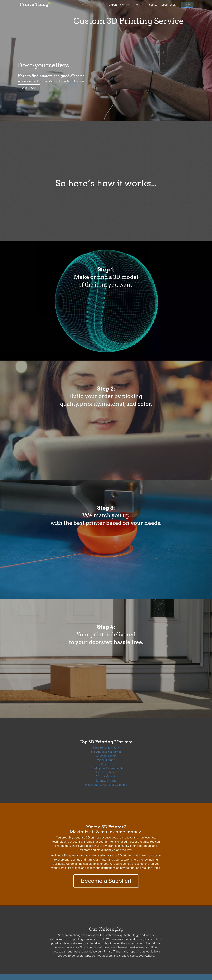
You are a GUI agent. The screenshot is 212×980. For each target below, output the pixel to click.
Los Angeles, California (106, 752)
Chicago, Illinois (106, 756)
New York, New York (106, 748)
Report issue (168, 5)
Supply (153, 5)
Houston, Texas (106, 772)
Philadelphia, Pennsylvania (106, 768)
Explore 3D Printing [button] (133, 5)
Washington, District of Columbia (106, 785)
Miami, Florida (106, 760)
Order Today (29, 88)
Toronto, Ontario (106, 781)
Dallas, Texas (106, 764)
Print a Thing (35, 4)
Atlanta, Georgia (106, 777)
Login (187, 5)
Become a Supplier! (106, 881)
